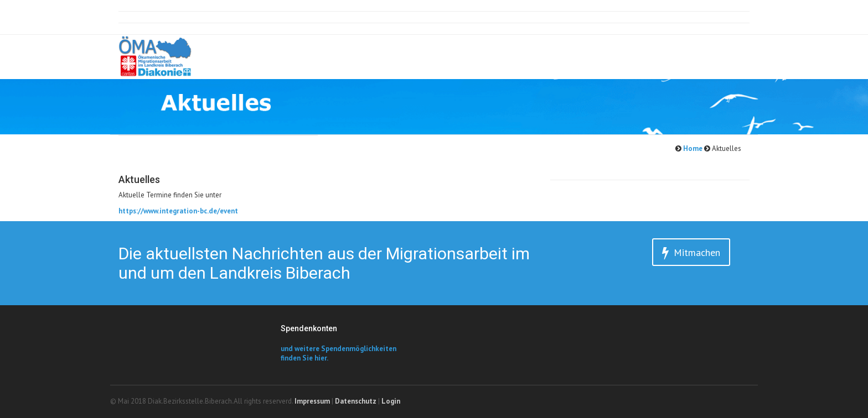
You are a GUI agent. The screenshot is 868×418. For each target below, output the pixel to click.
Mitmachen (691, 253)
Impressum (312, 401)
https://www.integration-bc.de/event (178, 211)
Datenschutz (356, 401)
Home (692, 148)
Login (391, 401)
